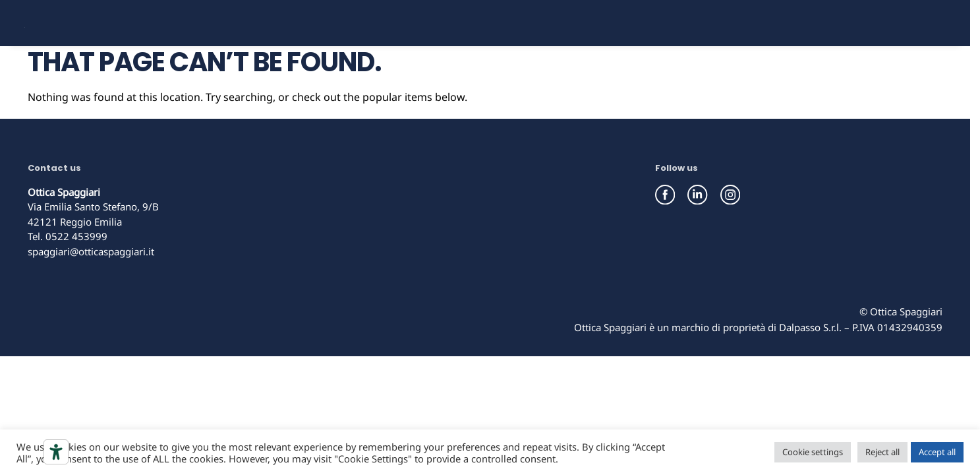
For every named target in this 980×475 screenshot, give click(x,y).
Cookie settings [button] (813, 452)
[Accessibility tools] (56, 452)
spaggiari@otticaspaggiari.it (91, 296)
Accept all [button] (937, 452)
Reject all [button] (882, 452)
